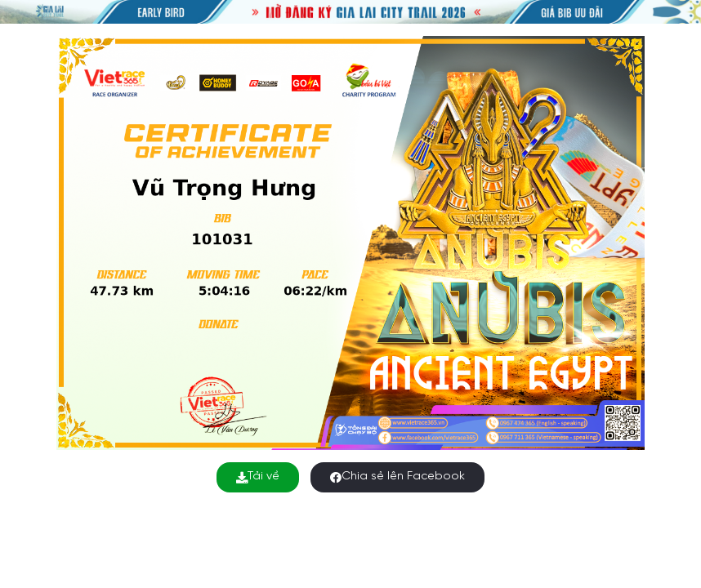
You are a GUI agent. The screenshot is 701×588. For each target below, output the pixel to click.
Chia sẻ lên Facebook (397, 477)
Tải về (258, 477)
